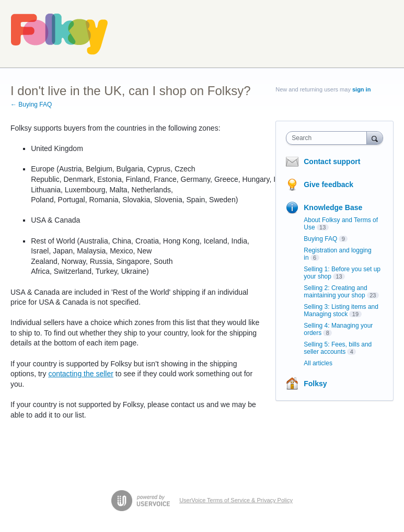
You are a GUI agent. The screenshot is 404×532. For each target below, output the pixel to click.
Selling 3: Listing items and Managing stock (341, 310)
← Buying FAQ (31, 105)
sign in (361, 89)
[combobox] (328, 138)
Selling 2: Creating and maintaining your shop (335, 292)
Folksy (315, 384)
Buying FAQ (320, 239)
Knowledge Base (333, 207)
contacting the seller (81, 374)
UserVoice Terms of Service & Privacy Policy (236, 500)
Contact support (332, 161)
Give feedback (328, 184)
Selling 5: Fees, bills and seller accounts (338, 348)
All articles (318, 363)
